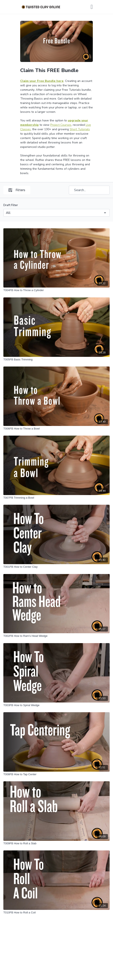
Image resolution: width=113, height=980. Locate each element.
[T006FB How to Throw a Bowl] (56, 429)
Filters (17, 190)
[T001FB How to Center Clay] (56, 567)
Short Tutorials (80, 129)
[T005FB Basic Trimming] (56, 360)
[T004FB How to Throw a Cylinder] (56, 290)
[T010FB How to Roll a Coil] (56, 913)
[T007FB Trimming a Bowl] (56, 498)
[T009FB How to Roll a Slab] (56, 843)
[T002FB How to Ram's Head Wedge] (56, 636)
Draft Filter (11, 205)
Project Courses (61, 125)
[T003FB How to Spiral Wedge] (56, 705)
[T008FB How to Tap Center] (56, 774)
